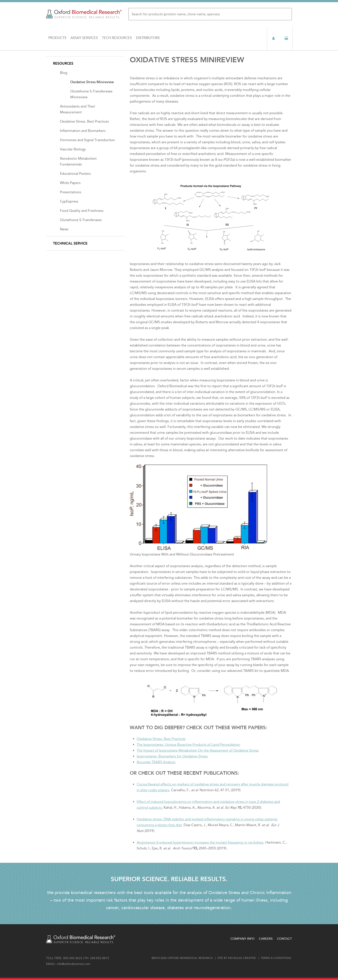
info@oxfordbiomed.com (74, 964)
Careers (266, 939)
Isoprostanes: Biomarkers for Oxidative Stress (172, 756)
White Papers (70, 183)
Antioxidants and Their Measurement (78, 109)
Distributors (148, 38)
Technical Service (70, 243)
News (64, 229)
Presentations (71, 192)
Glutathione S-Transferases (81, 220)
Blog (64, 73)
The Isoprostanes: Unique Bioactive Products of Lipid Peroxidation (188, 745)
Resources (63, 63)
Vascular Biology (73, 149)
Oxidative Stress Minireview (92, 82)
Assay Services (84, 38)
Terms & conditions (276, 958)
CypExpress (69, 201)
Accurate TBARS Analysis (156, 762)
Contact (284, 939)
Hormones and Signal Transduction (87, 140)
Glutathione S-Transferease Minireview (91, 94)
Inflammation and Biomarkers (83, 131)
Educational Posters (75, 174)
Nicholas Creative (242, 958)
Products (57, 38)
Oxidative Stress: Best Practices (161, 739)
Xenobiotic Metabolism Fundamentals (78, 161)
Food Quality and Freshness (82, 211)
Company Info (243, 939)
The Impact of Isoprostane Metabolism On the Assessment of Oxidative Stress (198, 750)
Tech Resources (117, 38)
